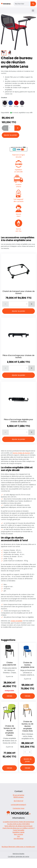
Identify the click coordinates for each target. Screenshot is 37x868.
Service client (19, 211)
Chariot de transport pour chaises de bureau (18, 292)
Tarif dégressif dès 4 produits (19, 196)
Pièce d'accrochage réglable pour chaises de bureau (18, 421)
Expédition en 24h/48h (19, 166)
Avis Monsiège (19, 839)
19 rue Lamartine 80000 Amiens (18, 796)
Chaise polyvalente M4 (9, 664)
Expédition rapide (18, 832)
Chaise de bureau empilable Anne (28, 665)
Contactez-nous (18, 808)
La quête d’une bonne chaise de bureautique (18, 822)
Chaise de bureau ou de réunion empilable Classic (10, 731)
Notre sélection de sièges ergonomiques (19, 826)
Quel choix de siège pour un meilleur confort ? (19, 828)
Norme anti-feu (19, 226)
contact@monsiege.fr (18, 805)
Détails (9, 696)
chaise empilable (17, 621)
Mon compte (18, 834)
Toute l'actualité (18, 830)
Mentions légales (18, 854)
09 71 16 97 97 (19, 801)
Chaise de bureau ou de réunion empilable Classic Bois (27, 726)
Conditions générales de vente (18, 857)
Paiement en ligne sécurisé (19, 151)
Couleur (4, 98)
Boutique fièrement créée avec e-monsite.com (18, 847)
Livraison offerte (18, 181)
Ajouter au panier (11, 135)
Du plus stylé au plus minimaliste (19, 824)
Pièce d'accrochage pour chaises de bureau (18, 356)
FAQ (19, 836)
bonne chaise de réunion (22, 453)
